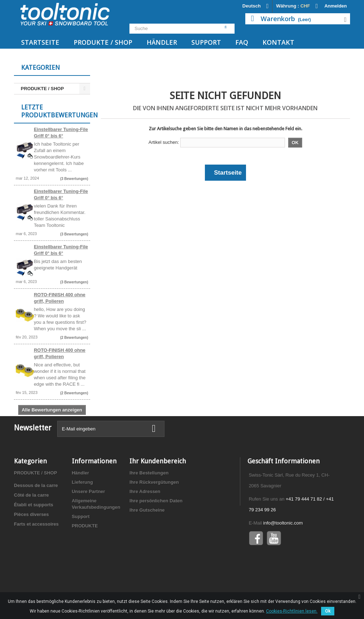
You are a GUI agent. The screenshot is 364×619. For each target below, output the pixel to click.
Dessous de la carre (36, 518)
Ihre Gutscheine (147, 542)
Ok (328, 611)
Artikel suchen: (164, 142)
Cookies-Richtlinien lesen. (292, 611)
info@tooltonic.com (283, 555)
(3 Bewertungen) (74, 184)
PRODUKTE (85, 558)
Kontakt (278, 42)
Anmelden (336, 6)
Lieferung (82, 514)
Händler (162, 42)
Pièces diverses (31, 547)
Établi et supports (34, 537)
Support (206, 42)
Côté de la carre (31, 527)
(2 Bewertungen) (74, 343)
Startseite (40, 42)
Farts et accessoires (36, 556)
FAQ (242, 42)
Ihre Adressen (145, 524)
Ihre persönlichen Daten (156, 533)
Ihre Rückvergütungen (154, 514)
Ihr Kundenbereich (158, 493)
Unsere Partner (88, 524)
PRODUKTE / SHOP (103, 42)
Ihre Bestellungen (149, 505)
